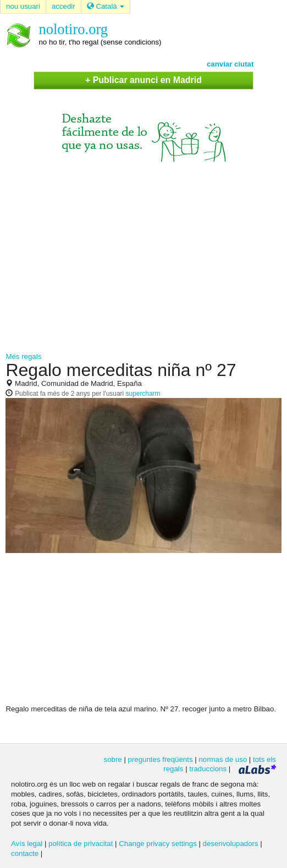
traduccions (208, 769)
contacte (25, 853)
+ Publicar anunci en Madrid (143, 80)
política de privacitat (81, 844)
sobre (113, 759)
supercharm (143, 394)
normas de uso (223, 759)
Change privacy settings (158, 844)
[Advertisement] (144, 255)
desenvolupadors (231, 844)
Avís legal (27, 844)
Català (106, 6)
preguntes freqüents (161, 759)
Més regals (23, 356)
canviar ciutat (230, 64)
